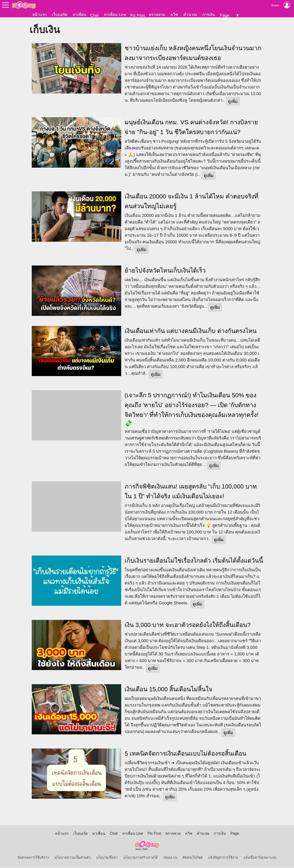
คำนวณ (190, 15)
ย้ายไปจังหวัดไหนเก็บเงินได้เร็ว (165, 271)
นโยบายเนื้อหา (107, 858)
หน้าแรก (39, 15)
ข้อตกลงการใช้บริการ (33, 858)
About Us (170, 858)
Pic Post (138, 15)
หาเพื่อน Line (115, 15)
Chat (95, 15)
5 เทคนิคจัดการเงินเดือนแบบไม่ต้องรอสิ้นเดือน (185, 754)
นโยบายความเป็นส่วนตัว (73, 858)
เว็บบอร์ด (60, 15)
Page (225, 15)
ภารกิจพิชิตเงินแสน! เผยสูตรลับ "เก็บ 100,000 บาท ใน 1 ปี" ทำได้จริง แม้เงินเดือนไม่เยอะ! (191, 492)
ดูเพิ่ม (233, 102)
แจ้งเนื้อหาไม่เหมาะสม (260, 858)
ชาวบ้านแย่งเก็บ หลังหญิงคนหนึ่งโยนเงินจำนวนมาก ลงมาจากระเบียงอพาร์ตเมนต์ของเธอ (193, 53)
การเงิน (209, 15)
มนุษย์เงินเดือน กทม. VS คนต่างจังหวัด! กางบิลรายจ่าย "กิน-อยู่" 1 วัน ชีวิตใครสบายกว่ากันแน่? (191, 128)
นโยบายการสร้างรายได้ (141, 858)
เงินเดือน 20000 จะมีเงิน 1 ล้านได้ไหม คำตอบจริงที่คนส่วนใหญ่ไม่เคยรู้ (192, 202)
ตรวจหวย (157, 15)
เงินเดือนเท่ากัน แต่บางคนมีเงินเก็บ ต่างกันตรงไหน (191, 331)
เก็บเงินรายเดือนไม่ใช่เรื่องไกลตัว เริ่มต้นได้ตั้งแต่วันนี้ (194, 561)
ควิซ (174, 15)
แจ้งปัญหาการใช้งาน (223, 858)
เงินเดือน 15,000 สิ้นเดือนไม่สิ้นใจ (168, 690)
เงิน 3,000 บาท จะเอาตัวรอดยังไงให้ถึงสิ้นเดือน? (188, 625)
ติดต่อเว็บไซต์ (193, 858)
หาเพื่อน (79, 15)
